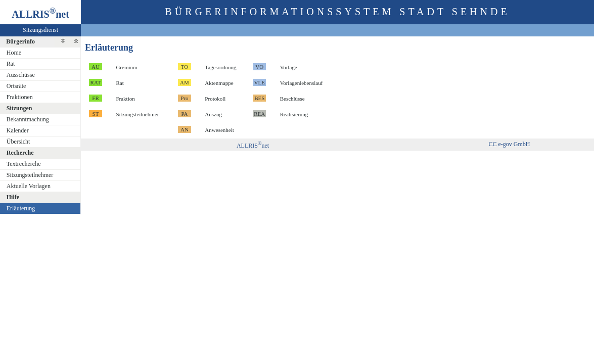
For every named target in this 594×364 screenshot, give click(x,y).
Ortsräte (16, 86)
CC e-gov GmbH (510, 144)
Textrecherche (24, 164)
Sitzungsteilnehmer (30, 175)
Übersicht (18, 142)
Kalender (18, 130)
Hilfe (13, 197)
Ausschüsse (21, 75)
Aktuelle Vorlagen (29, 186)
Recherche (20, 153)
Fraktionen (20, 97)
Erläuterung (21, 208)
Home (14, 53)
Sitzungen (19, 108)
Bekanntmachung (28, 119)
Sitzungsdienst (40, 30)
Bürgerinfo (20, 41)
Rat (11, 64)
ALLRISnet (253, 146)
